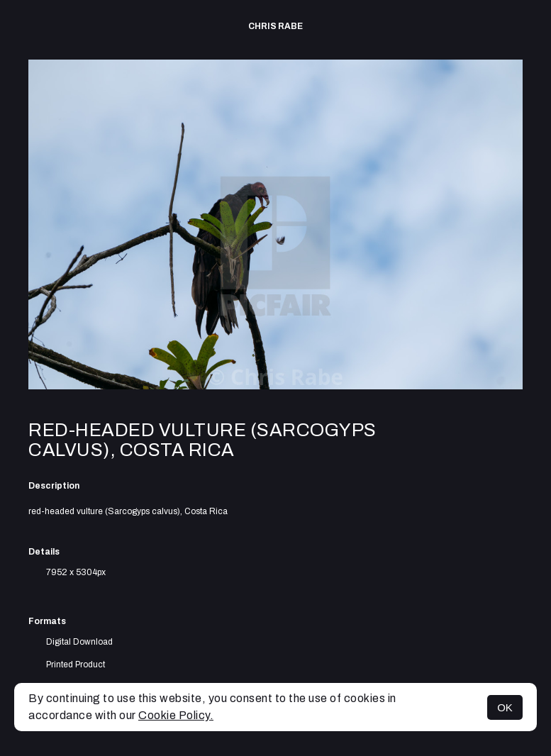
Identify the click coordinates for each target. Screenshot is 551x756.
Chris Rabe (275, 26)
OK (505, 707)
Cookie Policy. (176, 715)
